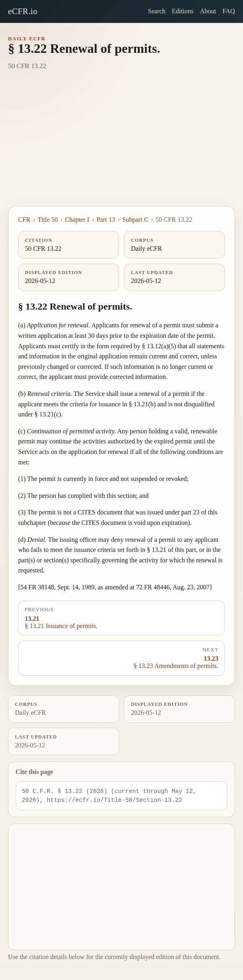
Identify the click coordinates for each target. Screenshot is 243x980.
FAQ (229, 11)
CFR (24, 220)
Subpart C (135, 220)
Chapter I (77, 220)
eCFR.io (23, 11)
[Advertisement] (121, 146)
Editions (183, 11)
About (208, 11)
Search (157, 11)
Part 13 (106, 220)
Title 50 (48, 220)
